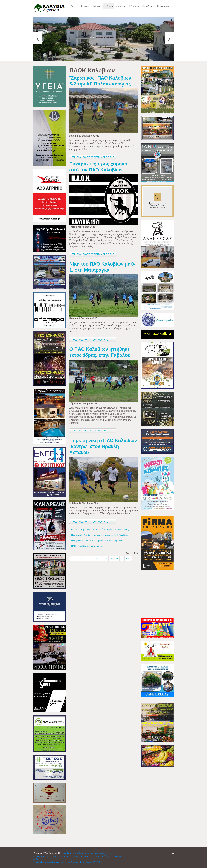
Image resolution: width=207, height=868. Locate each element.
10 (116, 558)
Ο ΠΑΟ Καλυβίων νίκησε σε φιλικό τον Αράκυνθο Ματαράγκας (100, 529)
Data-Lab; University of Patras (76, 853)
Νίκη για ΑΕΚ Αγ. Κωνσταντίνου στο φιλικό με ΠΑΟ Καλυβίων (100, 535)
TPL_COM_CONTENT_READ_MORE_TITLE (93, 157)
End (128, 558)
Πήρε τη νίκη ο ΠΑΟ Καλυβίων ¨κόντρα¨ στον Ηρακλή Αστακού (103, 446)
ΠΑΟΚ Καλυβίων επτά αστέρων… (87, 546)
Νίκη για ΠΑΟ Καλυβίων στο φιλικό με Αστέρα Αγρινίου (96, 541)
